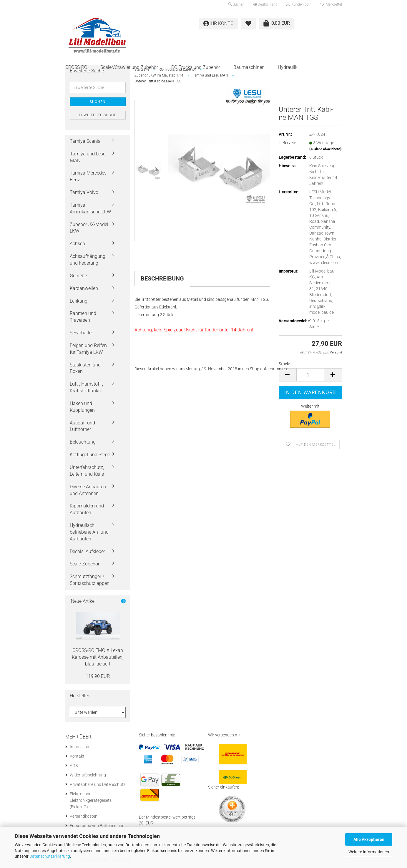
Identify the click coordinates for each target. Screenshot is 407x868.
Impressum (80, 747)
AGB (74, 766)
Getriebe (78, 276)
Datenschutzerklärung (50, 856)
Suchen (98, 102)
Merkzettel (331, 4)
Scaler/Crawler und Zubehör (129, 67)
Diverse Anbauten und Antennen (88, 490)
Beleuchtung (83, 442)
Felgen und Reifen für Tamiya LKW (88, 349)
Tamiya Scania (85, 141)
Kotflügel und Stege (90, 455)
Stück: (284, 364)
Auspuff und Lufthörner (82, 426)
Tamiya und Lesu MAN (88, 157)
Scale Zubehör (85, 564)
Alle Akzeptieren (369, 839)
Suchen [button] (236, 4)
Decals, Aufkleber (87, 551)
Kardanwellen (84, 288)
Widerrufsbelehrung (88, 775)
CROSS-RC (76, 67)
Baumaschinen (249, 67)
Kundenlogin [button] (299, 4)
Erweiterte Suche (98, 115)
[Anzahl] (310, 375)
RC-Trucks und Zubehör (196, 67)
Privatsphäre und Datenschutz (98, 784)
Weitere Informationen (369, 852)
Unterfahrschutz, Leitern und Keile (87, 471)
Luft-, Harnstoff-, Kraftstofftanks (86, 387)
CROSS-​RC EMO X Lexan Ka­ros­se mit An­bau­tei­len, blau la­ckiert (98, 657)
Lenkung (79, 301)
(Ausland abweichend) (325, 149)
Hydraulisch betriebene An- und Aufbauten (89, 532)
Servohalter (81, 333)
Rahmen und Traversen (83, 317)
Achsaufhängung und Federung (88, 260)
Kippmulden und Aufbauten (87, 509)
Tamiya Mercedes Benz (88, 176)
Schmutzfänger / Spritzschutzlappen (90, 580)
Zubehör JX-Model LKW (89, 228)
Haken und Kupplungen (82, 407)
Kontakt (77, 756)
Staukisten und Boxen (85, 368)
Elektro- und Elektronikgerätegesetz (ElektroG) (91, 800)
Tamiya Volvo (84, 192)
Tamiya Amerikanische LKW (90, 208)
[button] (265, 4)
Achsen (77, 244)
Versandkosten (84, 816)
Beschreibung (162, 278)
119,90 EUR (98, 676)
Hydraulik (288, 67)
